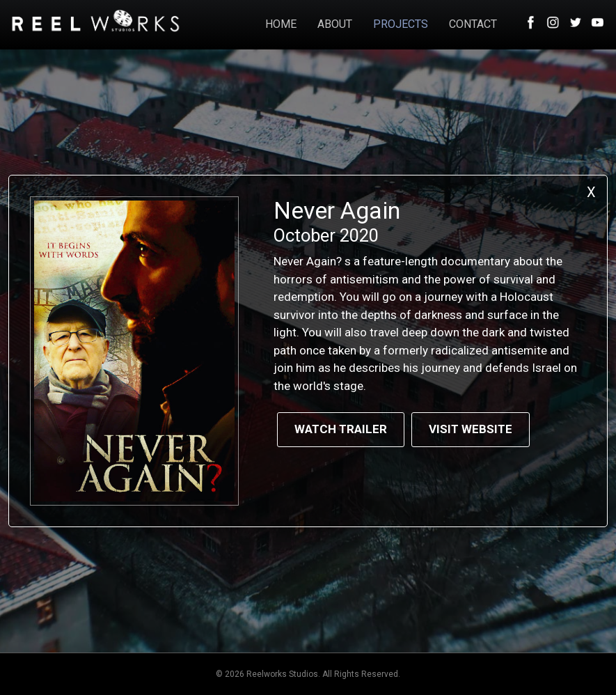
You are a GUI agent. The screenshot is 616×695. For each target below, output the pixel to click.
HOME (281, 24)
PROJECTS (401, 24)
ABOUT (335, 24)
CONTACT (473, 24)
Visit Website (471, 429)
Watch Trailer (341, 429)
